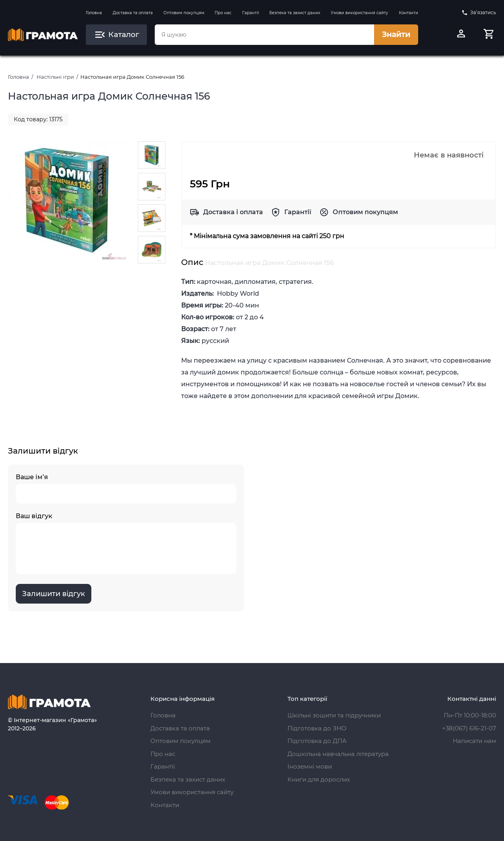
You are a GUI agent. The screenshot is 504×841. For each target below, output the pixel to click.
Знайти (396, 34)
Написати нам (474, 741)
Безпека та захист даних (295, 13)
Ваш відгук (126, 543)
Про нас (223, 13)
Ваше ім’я (126, 488)
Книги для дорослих (319, 779)
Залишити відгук (54, 594)
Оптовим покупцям (184, 13)
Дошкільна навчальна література (338, 754)
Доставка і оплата (233, 212)
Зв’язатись (479, 13)
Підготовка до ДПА (317, 741)
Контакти (409, 13)
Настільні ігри (55, 77)
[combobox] (264, 35)
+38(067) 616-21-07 (469, 728)
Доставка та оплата (133, 13)
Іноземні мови (310, 766)
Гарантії (251, 13)
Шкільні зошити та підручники (334, 715)
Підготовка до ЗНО (317, 728)
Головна (94, 13)
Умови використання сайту (359, 13)
